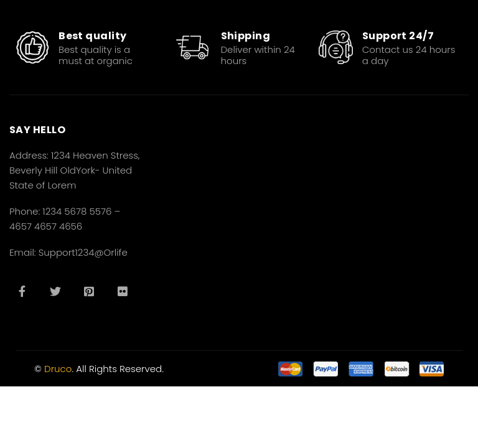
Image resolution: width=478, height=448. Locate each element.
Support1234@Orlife (83, 252)
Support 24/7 (398, 36)
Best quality (92, 36)
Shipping (246, 36)
